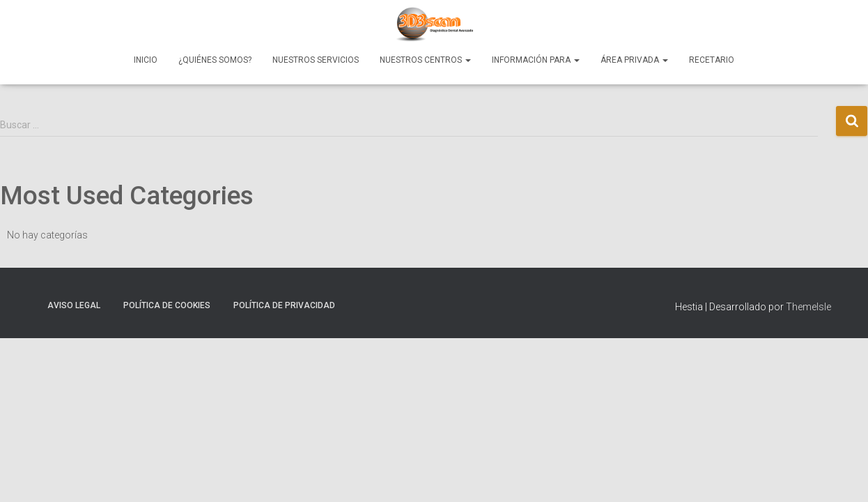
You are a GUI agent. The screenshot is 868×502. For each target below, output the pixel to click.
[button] (467, 60)
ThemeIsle (808, 307)
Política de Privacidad (284, 305)
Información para (536, 60)
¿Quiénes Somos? (215, 60)
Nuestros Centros (425, 60)
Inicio (146, 60)
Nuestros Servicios (316, 60)
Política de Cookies (167, 305)
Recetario (712, 60)
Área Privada (634, 60)
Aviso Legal (74, 305)
